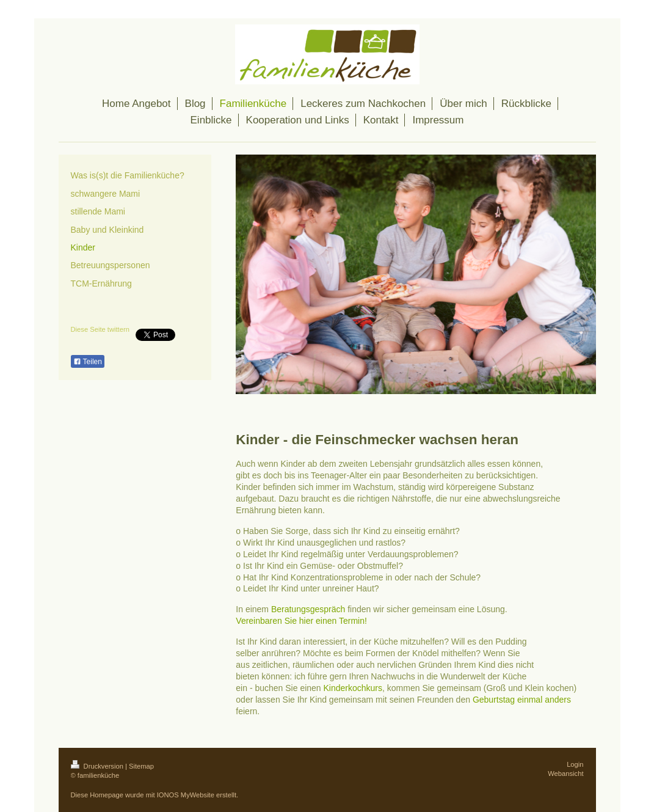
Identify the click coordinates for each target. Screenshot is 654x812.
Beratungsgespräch (308, 609)
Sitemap (141, 766)
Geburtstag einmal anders (522, 700)
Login (575, 764)
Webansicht (565, 774)
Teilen (88, 362)
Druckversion (98, 766)
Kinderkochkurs (353, 688)
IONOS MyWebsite (186, 795)
